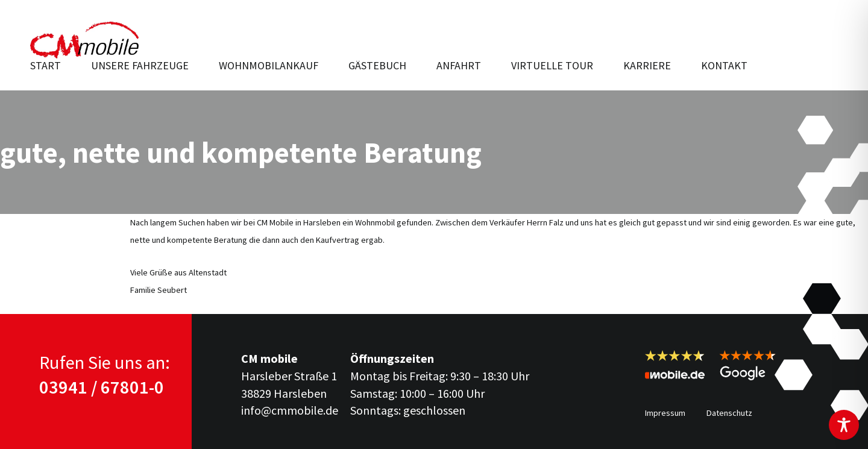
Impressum (665, 413)
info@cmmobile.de (290, 410)
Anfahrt (459, 65)
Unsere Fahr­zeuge (140, 65)
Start (46, 65)
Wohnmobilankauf (269, 65)
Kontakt (724, 65)
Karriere (647, 65)
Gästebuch (377, 65)
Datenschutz (729, 413)
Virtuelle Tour (552, 65)
